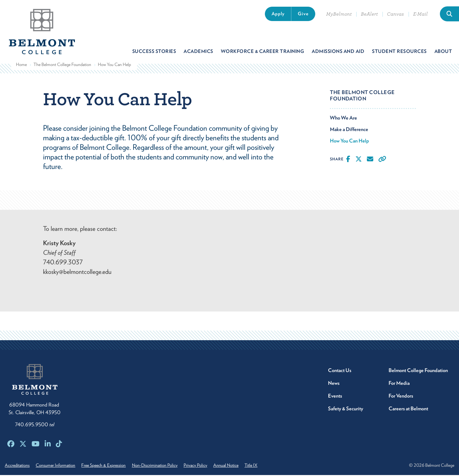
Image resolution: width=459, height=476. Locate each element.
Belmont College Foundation (418, 371)
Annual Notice (230, 466)
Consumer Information (56, 466)
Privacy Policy (199, 466)
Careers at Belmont (408, 410)
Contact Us (340, 371)
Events (335, 397)
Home (21, 66)
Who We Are (343, 119)
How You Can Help (350, 142)
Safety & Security (346, 410)
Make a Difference (349, 131)
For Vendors (401, 397)
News (334, 384)
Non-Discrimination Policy (157, 466)
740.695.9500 (35, 425)
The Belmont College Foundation (62, 66)
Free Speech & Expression (105, 466)
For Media (399, 384)
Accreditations (17, 466)
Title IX (256, 466)
